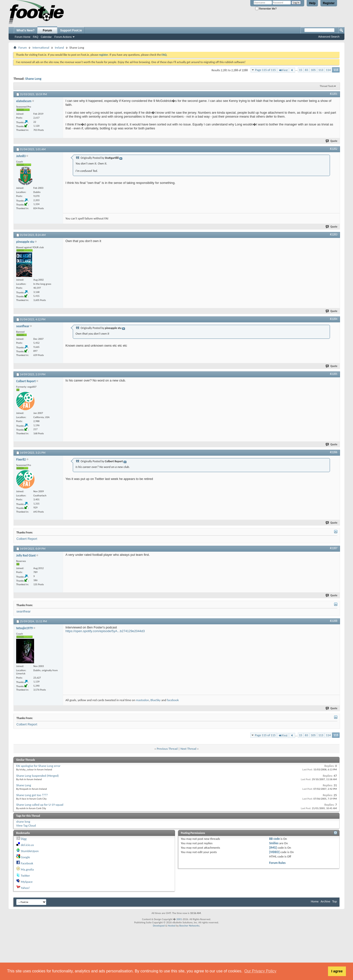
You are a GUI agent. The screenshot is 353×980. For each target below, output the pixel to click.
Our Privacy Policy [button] (260, 971)
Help (312, 3)
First (283, 70)
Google (25, 857)
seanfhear (24, 611)
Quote (332, 141)
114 (328, 70)
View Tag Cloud (26, 825)
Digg (24, 839)
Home (315, 901)
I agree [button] (337, 971)
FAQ (36, 37)
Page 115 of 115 (265, 70)
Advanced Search (329, 37)
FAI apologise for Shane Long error (38, 766)
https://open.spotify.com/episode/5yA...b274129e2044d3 (105, 631)
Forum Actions (63, 37)
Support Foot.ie (71, 30)
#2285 (334, 374)
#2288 (334, 621)
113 (321, 70)
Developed (159, 926)
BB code (274, 839)
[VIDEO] (274, 852)
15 (301, 70)
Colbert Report (27, 539)
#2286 (334, 452)
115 (336, 70)
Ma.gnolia (27, 869)
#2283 (334, 234)
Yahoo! (25, 888)
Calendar (46, 37)
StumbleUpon (30, 851)
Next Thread (188, 749)
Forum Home (23, 37)
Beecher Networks (189, 926)
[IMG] (273, 848)
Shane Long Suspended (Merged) (38, 776)
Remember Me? (266, 9)
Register (329, 3)
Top (334, 901)
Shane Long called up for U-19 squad (40, 805)
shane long (23, 822)
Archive (325, 901)
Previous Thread (167, 749)
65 (307, 70)
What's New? (25, 30)
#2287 (334, 548)
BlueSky (156, 700)
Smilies (274, 843)
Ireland (59, 48)
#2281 (334, 94)
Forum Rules (277, 863)
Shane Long (33, 79)
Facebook (27, 863)
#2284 (334, 319)
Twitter (25, 876)
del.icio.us (27, 845)
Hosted (172, 926)
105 (313, 70)
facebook (173, 700)
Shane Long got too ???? (32, 795)
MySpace (27, 882)
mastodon (142, 700)
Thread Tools (327, 86)
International (41, 48)
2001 (179, 919)
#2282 (334, 149)
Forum (47, 30)
